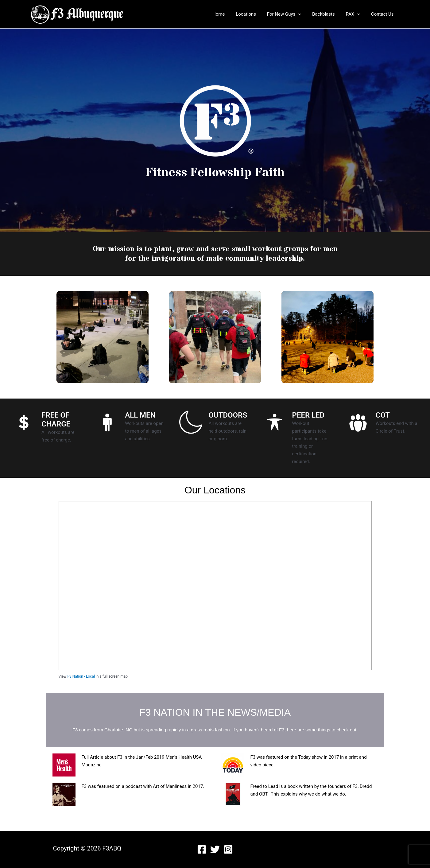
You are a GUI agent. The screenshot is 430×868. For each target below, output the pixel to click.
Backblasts (328, 14)
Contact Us (383, 14)
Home (228, 14)
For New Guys (290, 14)
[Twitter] (215, 849)
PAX (356, 14)
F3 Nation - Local (81, 676)
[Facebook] (202, 849)
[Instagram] (228, 849)
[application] (305, 14)
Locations (254, 14)
